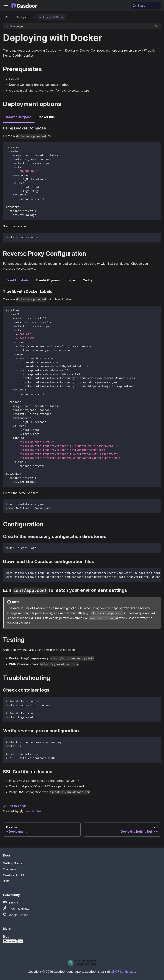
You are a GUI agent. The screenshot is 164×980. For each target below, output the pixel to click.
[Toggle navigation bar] (6, 6)
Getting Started (14, 863)
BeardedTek (30, 811)
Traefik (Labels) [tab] (18, 280)
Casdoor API (13, 875)
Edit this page (15, 806)
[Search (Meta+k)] (146, 6)
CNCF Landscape (123, 972)
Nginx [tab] (73, 280)
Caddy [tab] (87, 280)
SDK (6, 881)
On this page (14, 26)
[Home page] (7, 17)
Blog (6, 936)
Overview (9, 869)
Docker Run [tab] (46, 117)
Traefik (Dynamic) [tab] (49, 280)
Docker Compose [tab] (19, 117)
